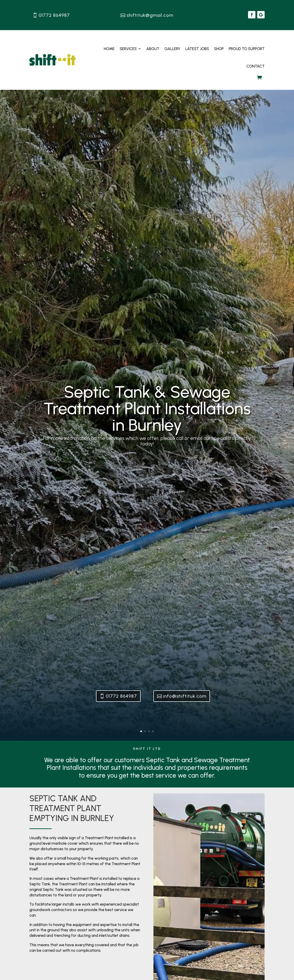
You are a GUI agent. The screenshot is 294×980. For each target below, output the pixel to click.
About (153, 49)
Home (109, 49)
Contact (256, 66)
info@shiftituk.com (185, 696)
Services (128, 49)
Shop (219, 49)
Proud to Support (247, 49)
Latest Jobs (197, 49)
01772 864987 (54, 15)
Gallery (172, 49)
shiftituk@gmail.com (150, 15)
